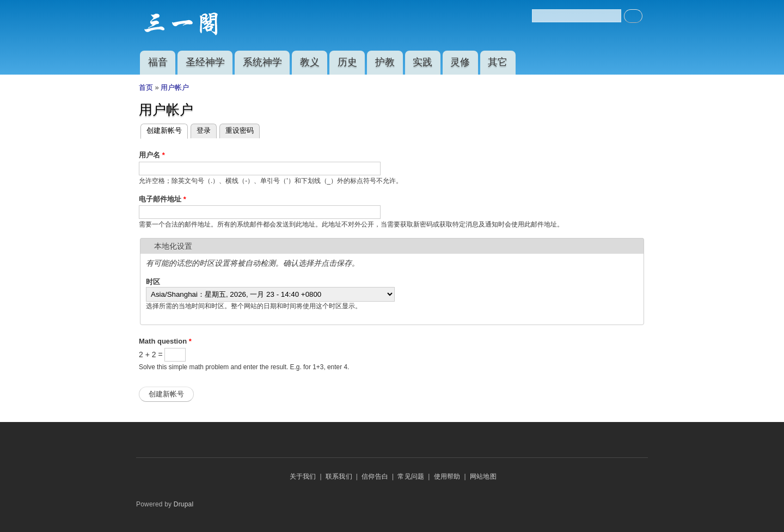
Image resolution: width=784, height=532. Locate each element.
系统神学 (262, 62)
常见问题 (411, 476)
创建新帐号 (167, 131)
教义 (310, 62)
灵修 (460, 62)
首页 (146, 87)
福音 (158, 62)
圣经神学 (205, 62)
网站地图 (483, 476)
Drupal (184, 504)
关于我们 (303, 476)
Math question (165, 341)
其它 (498, 62)
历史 (347, 62)
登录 (204, 130)
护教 (385, 62)
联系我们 (339, 476)
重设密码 (240, 130)
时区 (153, 282)
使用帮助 (447, 476)
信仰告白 (375, 476)
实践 (422, 62)
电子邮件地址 (163, 199)
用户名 (152, 155)
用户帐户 (175, 87)
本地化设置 (173, 246)
